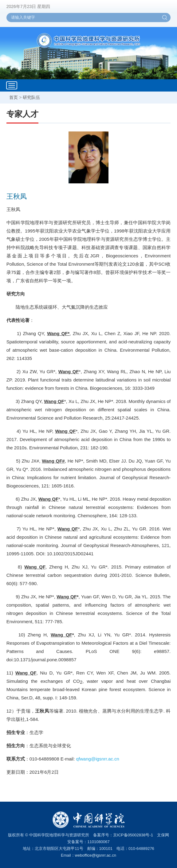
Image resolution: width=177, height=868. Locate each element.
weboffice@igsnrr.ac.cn (96, 855)
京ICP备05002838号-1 (133, 835)
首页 (14, 97)
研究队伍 (31, 97)
